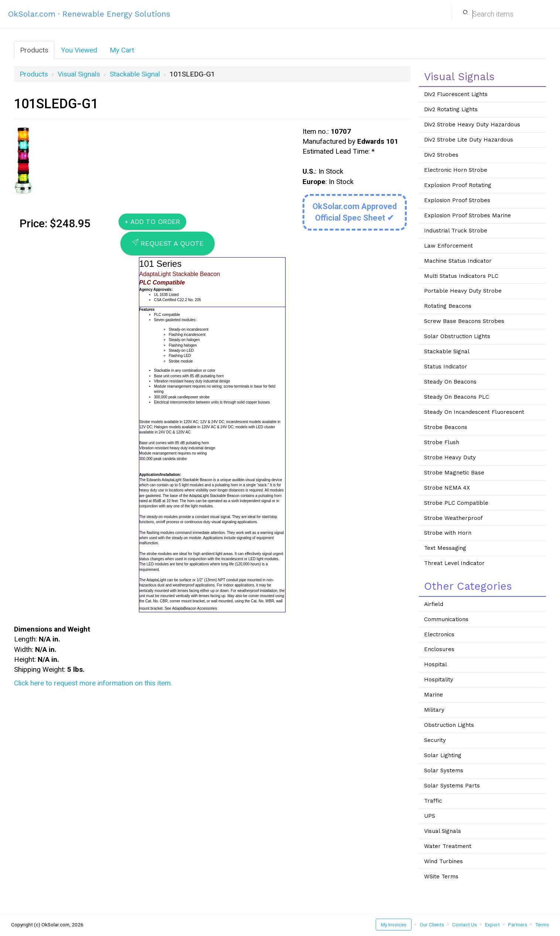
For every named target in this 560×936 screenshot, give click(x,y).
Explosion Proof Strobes (457, 200)
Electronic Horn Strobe (456, 170)
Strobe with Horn (448, 533)
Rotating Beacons (448, 306)
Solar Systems (444, 770)
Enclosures (439, 649)
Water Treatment (448, 846)
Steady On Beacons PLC (457, 397)
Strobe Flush (442, 442)
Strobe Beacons (446, 427)
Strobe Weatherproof (453, 518)
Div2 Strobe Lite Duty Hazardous (469, 140)
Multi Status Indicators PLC (461, 276)
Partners (518, 925)
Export (492, 925)
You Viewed (79, 50)
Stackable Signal (135, 74)
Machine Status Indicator (458, 261)
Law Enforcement (448, 246)
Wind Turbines (443, 861)
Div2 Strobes (441, 155)
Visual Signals (79, 74)
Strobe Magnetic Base (454, 473)
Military (434, 710)
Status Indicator (446, 367)
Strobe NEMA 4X (447, 488)
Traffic (433, 801)
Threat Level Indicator (454, 563)
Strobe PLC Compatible (456, 503)
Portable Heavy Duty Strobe (463, 291)
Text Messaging (445, 548)
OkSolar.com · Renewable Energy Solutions (89, 14)
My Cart (122, 50)
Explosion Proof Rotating (458, 185)
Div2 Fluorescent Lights (456, 94)
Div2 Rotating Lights (451, 109)
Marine (433, 695)
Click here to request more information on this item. (93, 683)
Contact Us (465, 925)
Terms (542, 925)
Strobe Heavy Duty (450, 457)
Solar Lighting (443, 755)
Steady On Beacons (450, 382)
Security (435, 740)
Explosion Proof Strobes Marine (467, 215)
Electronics (439, 634)
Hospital (436, 664)
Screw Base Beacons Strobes (464, 321)
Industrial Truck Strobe (456, 231)
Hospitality (439, 680)
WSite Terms (441, 877)
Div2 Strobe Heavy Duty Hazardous (472, 125)
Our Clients (432, 925)
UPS (430, 816)
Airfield (434, 604)
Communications (446, 619)
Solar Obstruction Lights (457, 336)
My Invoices (394, 925)
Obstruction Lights (449, 725)
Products (34, 50)
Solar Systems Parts (452, 786)
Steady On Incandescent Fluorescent (474, 412)
